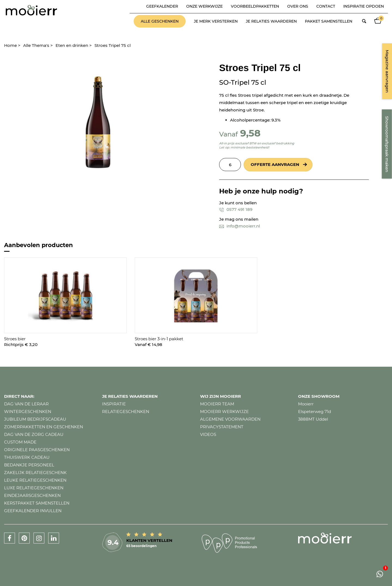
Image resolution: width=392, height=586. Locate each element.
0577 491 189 (236, 209)
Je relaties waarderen (271, 21)
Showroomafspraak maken (387, 144)
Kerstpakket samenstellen (37, 503)
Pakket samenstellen (329, 21)
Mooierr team (217, 404)
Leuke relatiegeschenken (35, 480)
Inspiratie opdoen (364, 6)
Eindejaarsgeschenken (32, 495)
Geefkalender (162, 6)
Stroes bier (15, 339)
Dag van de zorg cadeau (34, 434)
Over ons (298, 6)
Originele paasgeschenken (37, 450)
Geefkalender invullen (33, 511)
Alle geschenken (160, 21)
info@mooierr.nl (240, 226)
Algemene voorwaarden (230, 419)
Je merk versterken (216, 21)
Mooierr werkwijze (224, 412)
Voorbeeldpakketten (255, 6)
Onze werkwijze (204, 6)
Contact (326, 6)
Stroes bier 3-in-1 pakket (159, 339)
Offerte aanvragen (275, 164)
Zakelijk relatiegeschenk (35, 473)
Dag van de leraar (26, 404)
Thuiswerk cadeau (27, 457)
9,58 (250, 133)
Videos (208, 434)
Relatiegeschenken (126, 412)
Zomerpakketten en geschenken (44, 427)
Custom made (20, 442)
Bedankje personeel (29, 465)
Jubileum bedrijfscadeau (35, 419)
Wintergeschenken (28, 412)
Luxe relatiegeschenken (34, 488)
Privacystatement (222, 427)
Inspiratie (114, 404)
